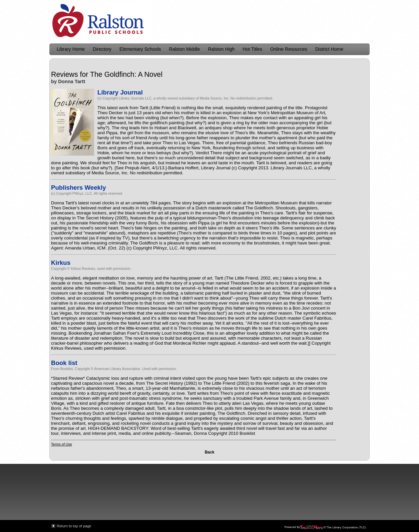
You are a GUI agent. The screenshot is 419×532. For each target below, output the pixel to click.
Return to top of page (74, 526)
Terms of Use (62, 444)
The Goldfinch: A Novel (126, 74)
